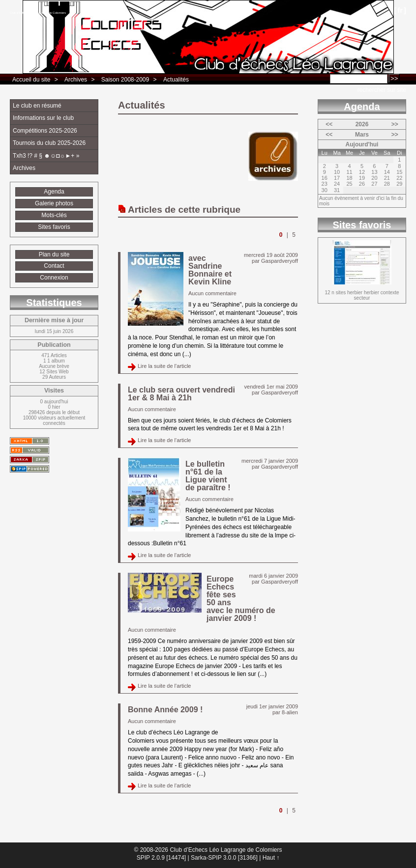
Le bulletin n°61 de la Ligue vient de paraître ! (208, 476)
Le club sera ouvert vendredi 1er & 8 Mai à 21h (181, 394)
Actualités (176, 80)
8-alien (290, 712)
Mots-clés (54, 215)
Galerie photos (54, 203)
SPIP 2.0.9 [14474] (162, 858)
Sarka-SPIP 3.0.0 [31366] (224, 858)
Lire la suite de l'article (164, 366)
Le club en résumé (37, 106)
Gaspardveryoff (280, 261)
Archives (76, 80)
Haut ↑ (271, 858)
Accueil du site (31, 80)
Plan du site (54, 254)
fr (400, 10)
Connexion (54, 278)
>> (395, 124)
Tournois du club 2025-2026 (49, 143)
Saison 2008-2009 (125, 80)
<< (329, 124)
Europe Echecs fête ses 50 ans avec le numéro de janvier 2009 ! (241, 599)
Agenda (54, 192)
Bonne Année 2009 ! (165, 710)
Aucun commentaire (212, 293)
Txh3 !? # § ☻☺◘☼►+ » (46, 156)
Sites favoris (54, 227)
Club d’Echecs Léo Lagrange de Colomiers (38, 13)
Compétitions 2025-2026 (45, 131)
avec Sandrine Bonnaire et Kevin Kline (210, 270)
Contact (54, 266)
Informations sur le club (43, 118)
